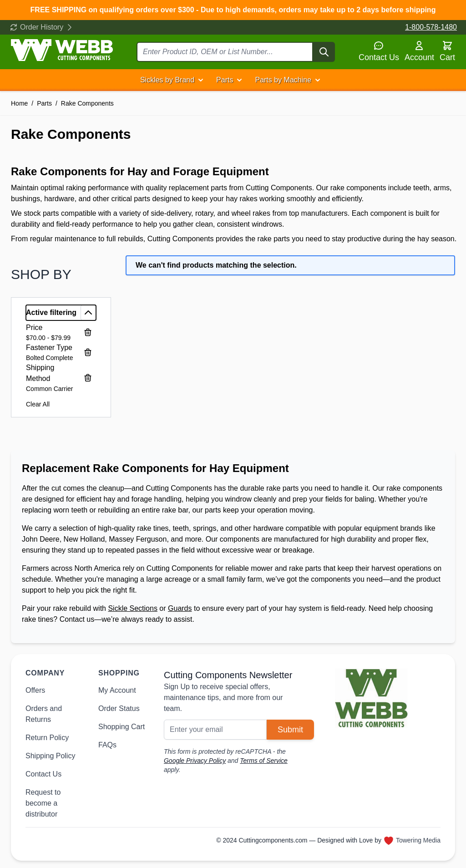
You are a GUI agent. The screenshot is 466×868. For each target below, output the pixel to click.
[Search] (324, 52)
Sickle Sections (133, 608)
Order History (42, 27)
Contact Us (379, 51)
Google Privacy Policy (195, 761)
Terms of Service (264, 761)
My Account (117, 690)
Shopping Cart (122, 727)
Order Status (119, 708)
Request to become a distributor (43, 803)
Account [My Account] (419, 51)
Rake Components (87, 103)
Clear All (38, 404)
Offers (35, 690)
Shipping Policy (50, 756)
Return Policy (47, 738)
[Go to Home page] (62, 50)
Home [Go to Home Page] (19, 103)
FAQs (107, 745)
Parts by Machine (283, 80)
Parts (225, 80)
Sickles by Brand (167, 80)
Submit (290, 730)
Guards (180, 608)
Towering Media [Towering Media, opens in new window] (418, 840)
